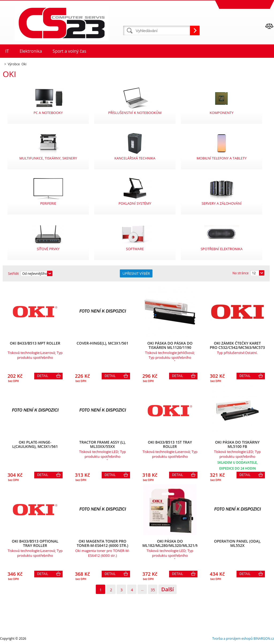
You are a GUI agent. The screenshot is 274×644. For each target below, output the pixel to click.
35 (153, 590)
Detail (43, 376)
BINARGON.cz (264, 639)
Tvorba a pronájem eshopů (232, 639)
